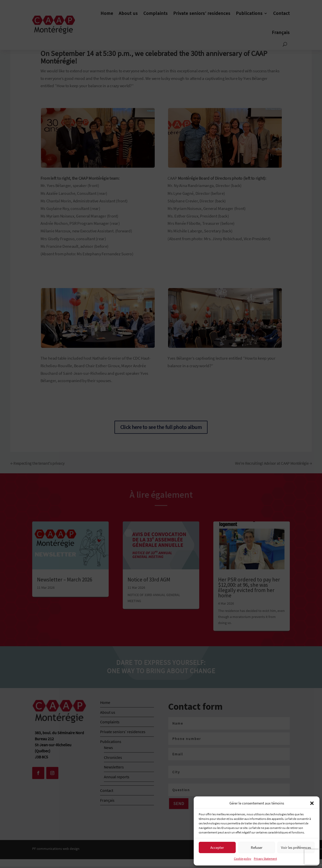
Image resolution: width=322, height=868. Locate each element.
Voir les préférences (296, 847)
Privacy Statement (265, 859)
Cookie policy (243, 859)
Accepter (217, 847)
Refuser (257, 847)
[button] (312, 803)
